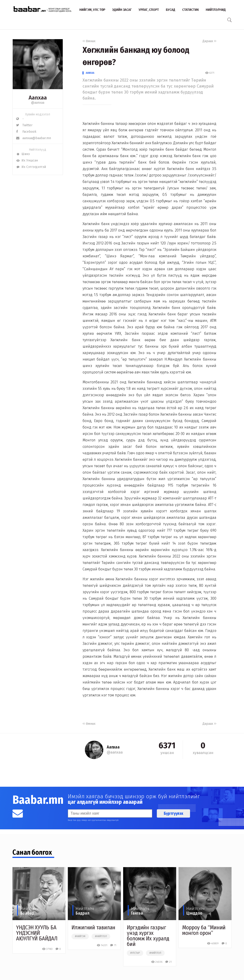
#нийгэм (80, 936)
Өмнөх (89, 41)
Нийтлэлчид (216, 10)
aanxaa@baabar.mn (34, 138)
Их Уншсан (27, 160)
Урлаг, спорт (149, 10)
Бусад (171, 10)
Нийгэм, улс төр (92, 10)
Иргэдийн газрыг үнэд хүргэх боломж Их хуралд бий (148, 936)
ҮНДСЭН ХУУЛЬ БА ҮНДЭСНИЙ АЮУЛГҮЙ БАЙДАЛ (37, 933)
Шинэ (23, 154)
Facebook (26, 132)
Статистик (190, 10)
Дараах (209, 41)
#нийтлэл (101, 936)
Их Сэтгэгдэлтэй (31, 167)
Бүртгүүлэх (173, 813)
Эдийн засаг (122, 10)
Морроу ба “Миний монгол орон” (204, 930)
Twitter (24, 125)
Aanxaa (90, 73)
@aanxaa (38, 103)
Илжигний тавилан (93, 927)
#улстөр (135, 953)
